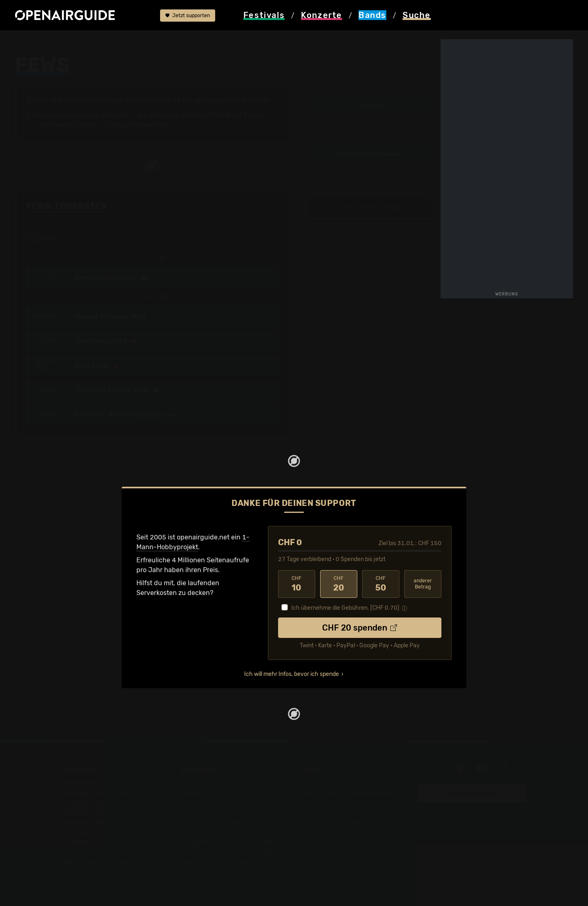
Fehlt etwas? (264, 206)
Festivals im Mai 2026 (94, 822)
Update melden (472, 793)
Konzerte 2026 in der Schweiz (226, 852)
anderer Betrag (423, 584)
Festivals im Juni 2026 (96, 832)
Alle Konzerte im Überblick (220, 862)
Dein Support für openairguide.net (352, 793)
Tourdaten (370, 105)
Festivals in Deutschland (99, 803)
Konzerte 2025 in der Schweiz (226, 842)
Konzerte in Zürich (208, 793)
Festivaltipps (81, 783)
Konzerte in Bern (206, 803)
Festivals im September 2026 (106, 852)
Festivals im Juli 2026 (95, 842)
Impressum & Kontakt (332, 822)
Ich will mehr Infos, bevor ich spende (292, 674)
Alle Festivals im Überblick (101, 862)
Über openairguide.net (333, 783)
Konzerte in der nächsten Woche (230, 813)
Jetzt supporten (188, 16)
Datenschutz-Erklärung (335, 813)
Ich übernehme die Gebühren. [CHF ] (345, 608)
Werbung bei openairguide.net (345, 803)
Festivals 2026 (84, 813)
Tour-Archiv (81, 115)
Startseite (30, 42)
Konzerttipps (200, 783)
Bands (62, 42)
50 (381, 584)
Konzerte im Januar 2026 (219, 822)
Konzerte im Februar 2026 (220, 832)
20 (339, 584)
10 (297, 584)
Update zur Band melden (370, 154)
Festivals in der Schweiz (98, 793)
